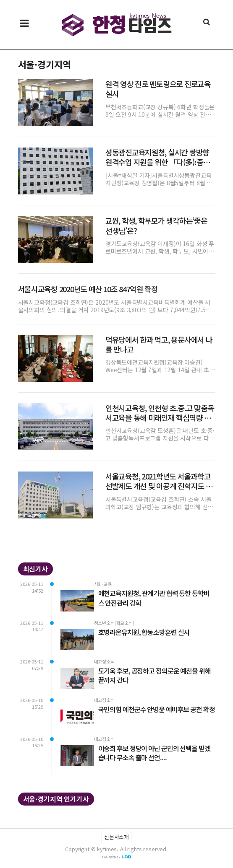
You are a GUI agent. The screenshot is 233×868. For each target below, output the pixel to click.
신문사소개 (116, 837)
